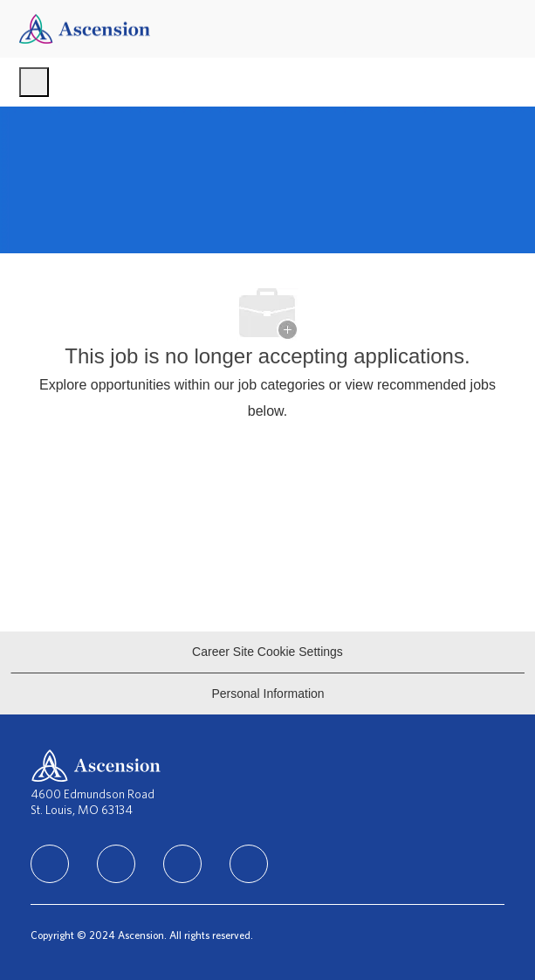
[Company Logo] (85, 28)
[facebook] (50, 864)
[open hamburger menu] (34, 82)
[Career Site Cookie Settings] (267, 652)
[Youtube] (249, 864)
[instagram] (182, 864)
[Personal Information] (267, 694)
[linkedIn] (116, 864)
